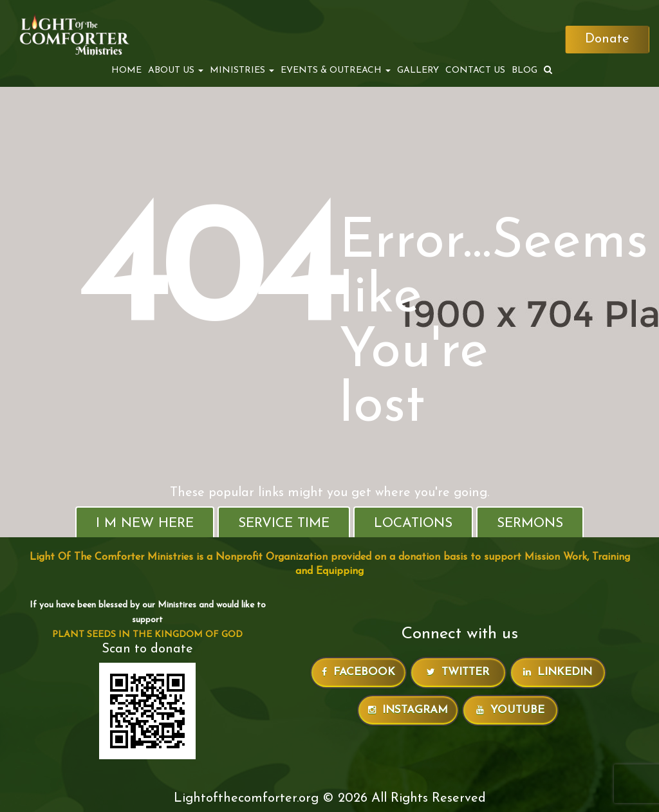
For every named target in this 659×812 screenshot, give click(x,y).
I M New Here (145, 523)
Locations (413, 523)
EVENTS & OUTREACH (334, 70)
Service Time (284, 523)
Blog (523, 70)
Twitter (458, 672)
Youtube (510, 710)
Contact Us (474, 70)
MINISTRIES (241, 70)
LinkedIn (558, 672)
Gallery (417, 70)
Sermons (530, 523)
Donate (607, 40)
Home (125, 70)
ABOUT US (174, 70)
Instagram (408, 710)
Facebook (358, 672)
